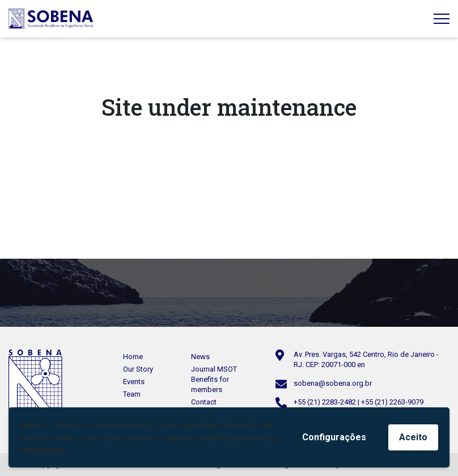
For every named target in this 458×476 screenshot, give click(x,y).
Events (134, 382)
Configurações (334, 437)
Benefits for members (210, 384)
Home (133, 357)
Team (132, 394)
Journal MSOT (214, 369)
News (200, 357)
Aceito (413, 437)
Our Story (138, 369)
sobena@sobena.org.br (333, 383)
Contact (204, 402)
